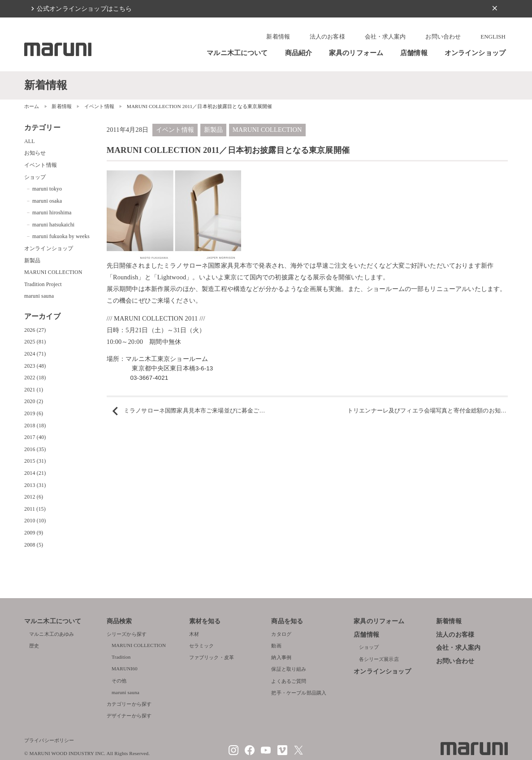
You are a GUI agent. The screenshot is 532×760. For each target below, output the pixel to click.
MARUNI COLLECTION (267, 130)
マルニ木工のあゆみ (52, 634)
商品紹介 (299, 53)
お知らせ (35, 153)
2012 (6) (34, 497)
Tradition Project (43, 284)
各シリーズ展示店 (379, 659)
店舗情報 (414, 53)
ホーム (32, 106)
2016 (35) (35, 449)
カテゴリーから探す (129, 704)
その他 (119, 681)
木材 (194, 634)
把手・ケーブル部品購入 (299, 693)
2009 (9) (34, 533)
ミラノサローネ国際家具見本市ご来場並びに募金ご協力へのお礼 (209, 411)
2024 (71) (35, 354)
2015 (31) (35, 461)
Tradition (121, 657)
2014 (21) (35, 473)
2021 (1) (34, 390)
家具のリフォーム (356, 53)
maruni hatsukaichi (53, 225)
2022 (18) (35, 378)
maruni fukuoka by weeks (61, 236)
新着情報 (278, 37)
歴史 (34, 646)
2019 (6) (34, 413)
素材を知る (205, 621)
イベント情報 (99, 106)
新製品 (213, 130)
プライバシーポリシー (49, 740)
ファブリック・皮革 (212, 657)
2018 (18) (35, 426)
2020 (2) (34, 401)
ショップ (35, 177)
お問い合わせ (443, 37)
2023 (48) (35, 366)
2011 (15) (35, 509)
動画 (276, 646)
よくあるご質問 (289, 681)
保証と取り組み (289, 669)
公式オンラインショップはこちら (84, 9)
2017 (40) (35, 437)
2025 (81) (35, 342)
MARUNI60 (125, 669)
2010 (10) (35, 521)
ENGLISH (493, 37)
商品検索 (119, 621)
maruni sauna (39, 296)
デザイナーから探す (129, 716)
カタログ (281, 634)
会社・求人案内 (385, 37)
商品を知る (287, 621)
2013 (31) (35, 485)
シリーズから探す (127, 634)
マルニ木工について (237, 53)
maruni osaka (47, 201)
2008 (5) (34, 545)
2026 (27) (35, 330)
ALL (30, 141)
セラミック (202, 646)
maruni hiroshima (52, 213)
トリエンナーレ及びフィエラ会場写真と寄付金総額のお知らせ (430, 411)
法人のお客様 (327, 37)
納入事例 (281, 657)
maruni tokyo (47, 189)
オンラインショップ (475, 53)
